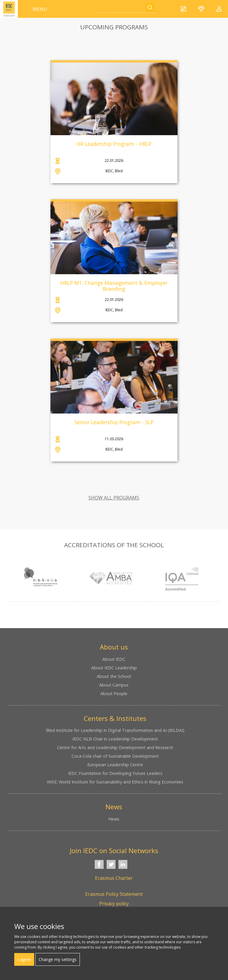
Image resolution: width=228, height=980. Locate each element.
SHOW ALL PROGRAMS (114, 498)
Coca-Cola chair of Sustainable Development (115, 756)
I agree (24, 959)
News (114, 819)
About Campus (114, 685)
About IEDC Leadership (114, 668)
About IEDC (114, 659)
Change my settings (58, 959)
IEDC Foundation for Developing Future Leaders (115, 773)
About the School (114, 676)
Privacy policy (114, 904)
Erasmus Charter (114, 878)
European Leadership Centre (115, 765)
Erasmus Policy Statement (114, 894)
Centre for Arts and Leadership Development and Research (115, 747)
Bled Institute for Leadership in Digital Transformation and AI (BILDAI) (115, 730)
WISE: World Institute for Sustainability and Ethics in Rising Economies (115, 782)
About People (114, 693)
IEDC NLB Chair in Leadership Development (115, 739)
